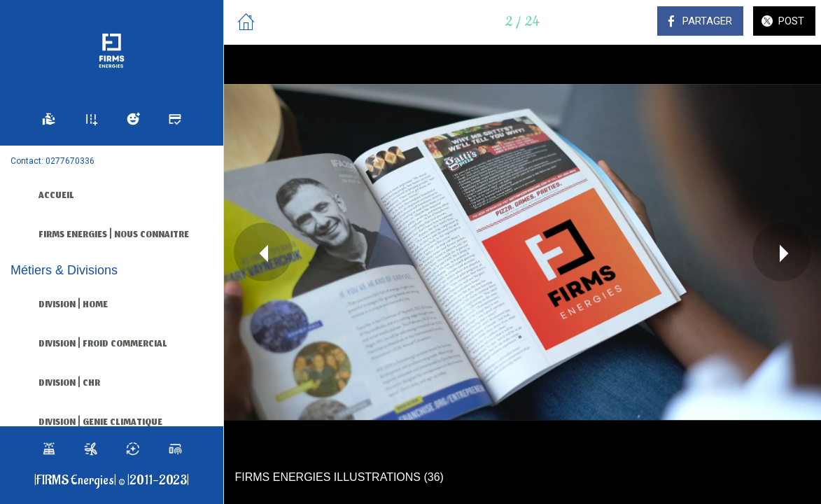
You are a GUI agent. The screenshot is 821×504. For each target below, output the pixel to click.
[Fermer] (246, 22)
